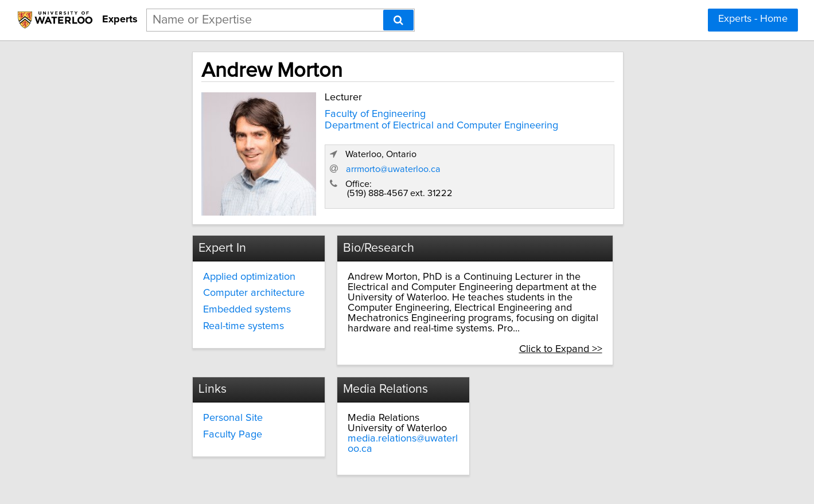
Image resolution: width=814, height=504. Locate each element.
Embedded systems (177, 305)
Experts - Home (753, 19)
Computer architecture (184, 288)
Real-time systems (174, 322)
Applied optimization (179, 272)
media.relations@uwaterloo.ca (565, 413)
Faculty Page (345, 409)
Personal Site (345, 393)
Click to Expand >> (639, 323)
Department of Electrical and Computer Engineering (366, 123)
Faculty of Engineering (299, 111)
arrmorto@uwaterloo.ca (572, 170)
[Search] (398, 20)
